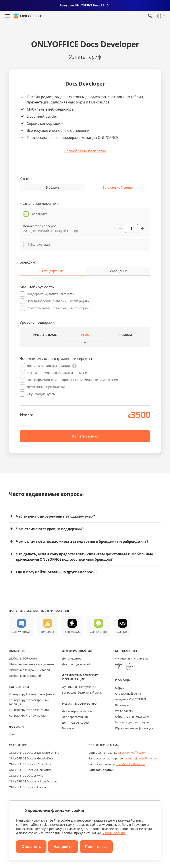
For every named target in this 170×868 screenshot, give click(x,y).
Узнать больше (114, 833)
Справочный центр (128, 694)
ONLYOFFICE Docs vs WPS (26, 776)
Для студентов (72, 658)
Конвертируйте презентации (29, 710)
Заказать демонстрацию (132, 722)
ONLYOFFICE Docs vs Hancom (29, 787)
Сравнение (18, 745)
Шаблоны (17, 651)
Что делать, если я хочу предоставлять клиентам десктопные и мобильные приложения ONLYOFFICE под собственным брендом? (84, 557)
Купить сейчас (85, 436)
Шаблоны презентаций (25, 676)
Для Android (99, 632)
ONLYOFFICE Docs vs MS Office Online (34, 753)
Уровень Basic (45, 335)
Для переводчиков (75, 717)
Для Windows (21, 632)
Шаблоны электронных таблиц (30, 670)
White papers (124, 711)
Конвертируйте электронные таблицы (29, 702)
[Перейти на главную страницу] (27, 16)
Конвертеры (19, 687)
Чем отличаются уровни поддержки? (50, 529)
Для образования (77, 651)
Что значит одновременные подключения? (55, 516)
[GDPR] (129, 667)
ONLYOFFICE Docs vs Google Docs (31, 758)
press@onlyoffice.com (130, 764)
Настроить (63, 847)
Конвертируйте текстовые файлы (32, 694)
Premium (125, 335)
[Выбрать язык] (161, 16)
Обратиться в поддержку (132, 717)
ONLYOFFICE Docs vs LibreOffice (30, 770)
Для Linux (47, 632)
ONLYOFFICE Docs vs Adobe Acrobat (33, 781)
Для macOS (72, 632)
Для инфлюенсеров (75, 723)
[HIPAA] (119, 667)
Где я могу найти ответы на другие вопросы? (57, 572)
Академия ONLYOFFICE (131, 699)
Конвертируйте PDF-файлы (27, 715)
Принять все (96, 847)
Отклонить (31, 847)
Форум (120, 688)
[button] (74, 366)
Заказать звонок (101, 770)
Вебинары (122, 705)
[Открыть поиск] (150, 16)
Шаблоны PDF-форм (23, 658)
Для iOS (122, 632)
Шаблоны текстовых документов (32, 664)
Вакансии (69, 728)
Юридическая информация (134, 728)
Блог (12, 734)
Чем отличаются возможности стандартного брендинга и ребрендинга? (82, 541)
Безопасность (127, 651)
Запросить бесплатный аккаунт (84, 692)
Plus (85, 335)
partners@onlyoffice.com (140, 758)
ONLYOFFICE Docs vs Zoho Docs (30, 764)
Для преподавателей (76, 664)
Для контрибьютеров (77, 711)
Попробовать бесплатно (85, 151)
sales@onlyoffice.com (132, 753)
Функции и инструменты (79, 687)
